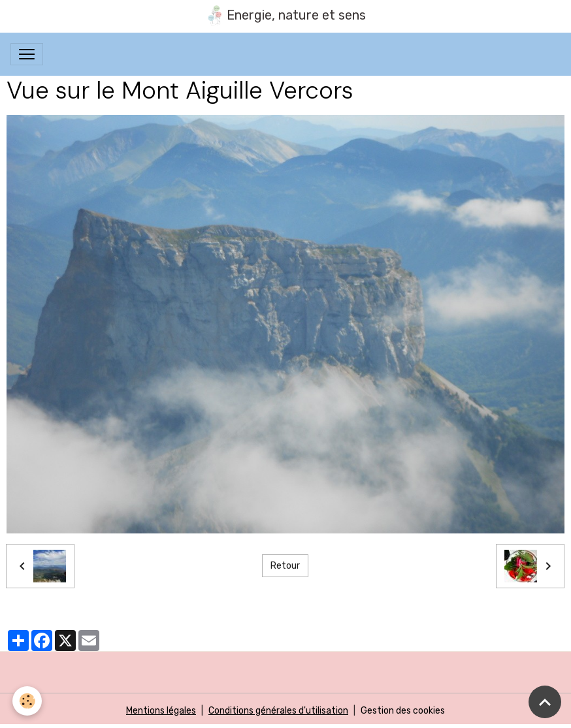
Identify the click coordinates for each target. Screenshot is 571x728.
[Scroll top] (545, 702)
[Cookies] (28, 701)
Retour (285, 566)
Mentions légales (161, 711)
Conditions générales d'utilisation (278, 711)
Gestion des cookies (403, 711)
